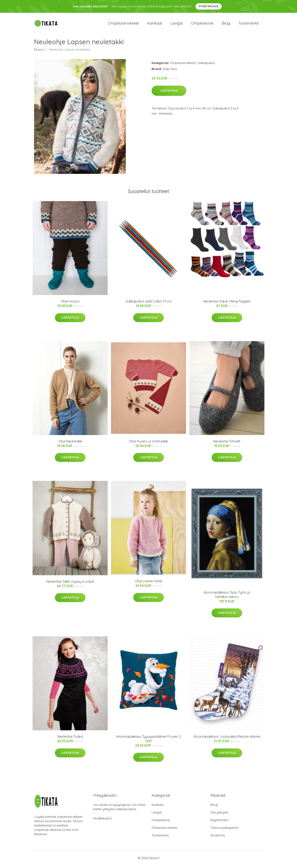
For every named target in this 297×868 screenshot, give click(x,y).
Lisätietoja (169, 94)
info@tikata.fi (102, 821)
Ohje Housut (70, 304)
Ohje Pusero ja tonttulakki (148, 444)
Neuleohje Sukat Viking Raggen (227, 304)
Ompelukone (202, 25)
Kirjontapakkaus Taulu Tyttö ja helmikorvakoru (227, 597)
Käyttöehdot (219, 823)
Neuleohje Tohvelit (227, 444)
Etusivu (39, 52)
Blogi (226, 25)
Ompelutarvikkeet (123, 25)
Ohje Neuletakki (70, 444)
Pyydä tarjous (209, 6)
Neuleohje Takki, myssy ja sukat (70, 584)
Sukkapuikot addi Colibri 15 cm (149, 304)
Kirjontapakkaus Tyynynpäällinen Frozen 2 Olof (148, 742)
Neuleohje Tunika (70, 740)
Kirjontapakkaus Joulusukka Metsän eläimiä (227, 740)
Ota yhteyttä (219, 815)
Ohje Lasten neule (148, 584)
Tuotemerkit (249, 25)
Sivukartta (218, 838)
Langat (177, 25)
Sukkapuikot (206, 66)
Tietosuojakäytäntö (225, 831)
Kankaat (155, 25)
